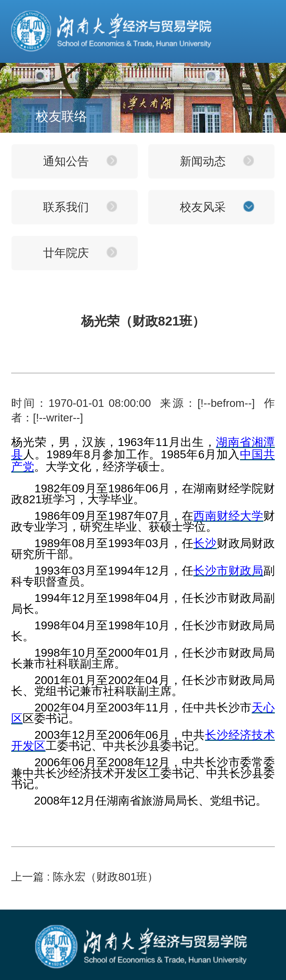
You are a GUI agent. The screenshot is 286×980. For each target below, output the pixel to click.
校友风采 (203, 207)
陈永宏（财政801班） (105, 877)
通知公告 (66, 161)
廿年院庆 (66, 253)
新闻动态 (203, 161)
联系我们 (66, 207)
